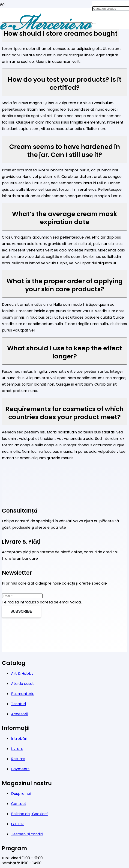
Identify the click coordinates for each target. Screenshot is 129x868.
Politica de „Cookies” (29, 814)
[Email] (22, 596)
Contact (19, 804)
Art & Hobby (22, 673)
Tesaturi (18, 704)
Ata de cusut (22, 684)
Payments (20, 769)
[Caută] (94, 23)
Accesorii (19, 714)
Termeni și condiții (27, 834)
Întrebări (19, 739)
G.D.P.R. (18, 824)
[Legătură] (46, 30)
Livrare (17, 749)
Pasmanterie (23, 694)
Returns (18, 759)
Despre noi (21, 794)
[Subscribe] (21, 611)
